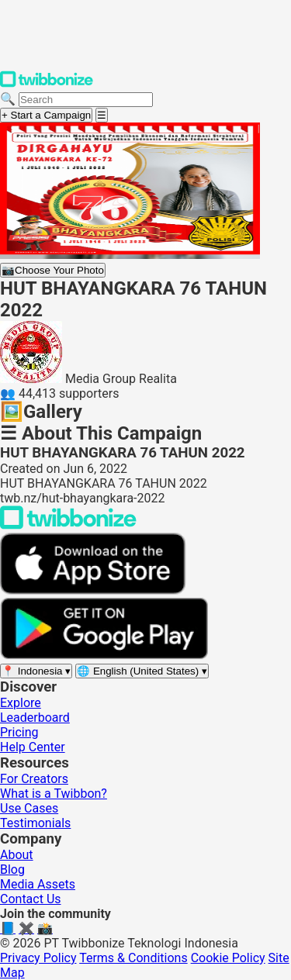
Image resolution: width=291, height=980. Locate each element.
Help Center (33, 747)
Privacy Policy (38, 958)
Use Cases (29, 808)
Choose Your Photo (53, 270)
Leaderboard (35, 718)
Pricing (19, 732)
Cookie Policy (228, 958)
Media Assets (38, 884)
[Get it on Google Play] (104, 656)
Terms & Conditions (133, 958)
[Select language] (142, 671)
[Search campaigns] (86, 100)
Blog (12, 870)
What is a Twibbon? (54, 794)
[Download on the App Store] (93, 590)
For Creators (34, 779)
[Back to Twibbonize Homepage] (68, 525)
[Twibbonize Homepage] (47, 84)
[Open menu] (102, 115)
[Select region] (36, 671)
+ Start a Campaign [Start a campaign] (46, 115)
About (17, 855)
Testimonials (35, 823)
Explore (21, 703)
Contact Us (31, 899)
